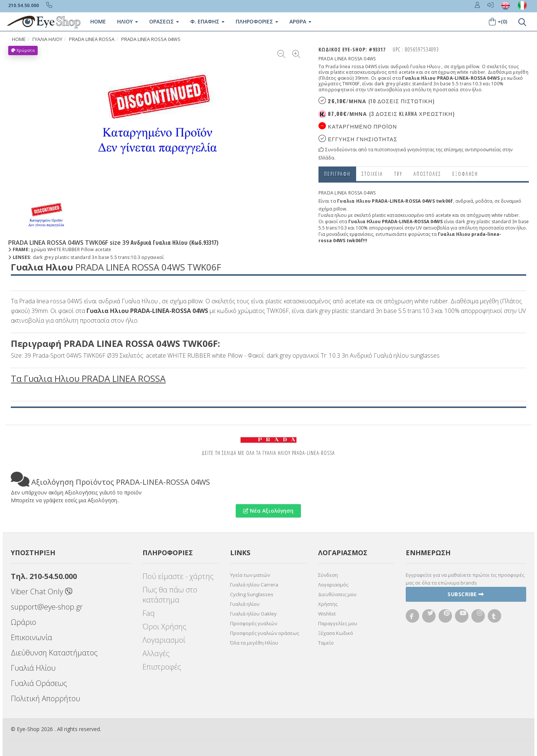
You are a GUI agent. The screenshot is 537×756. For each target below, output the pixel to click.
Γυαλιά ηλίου (245, 604)
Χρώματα (23, 50)
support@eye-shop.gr (47, 607)
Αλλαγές (156, 653)
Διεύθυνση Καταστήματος (54, 653)
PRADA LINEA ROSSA (92, 39)
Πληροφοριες (257, 21)
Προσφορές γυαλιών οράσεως (265, 633)
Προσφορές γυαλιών (254, 623)
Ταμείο (326, 643)
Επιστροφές (162, 667)
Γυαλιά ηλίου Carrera (254, 585)
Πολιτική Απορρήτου (45, 698)
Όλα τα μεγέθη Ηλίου (254, 643)
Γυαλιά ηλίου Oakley (253, 614)
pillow (340, 209)
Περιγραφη (337, 174)
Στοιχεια (372, 174)
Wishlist (327, 614)
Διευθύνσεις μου (337, 594)
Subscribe (466, 594)
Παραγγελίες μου (338, 623)
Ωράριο (23, 622)
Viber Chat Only (42, 591)
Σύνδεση (328, 575)
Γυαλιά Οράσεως (39, 683)
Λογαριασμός (333, 585)
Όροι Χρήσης (164, 627)
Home (98, 21)
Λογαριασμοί (164, 640)
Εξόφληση (465, 174)
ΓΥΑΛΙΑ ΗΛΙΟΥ (47, 39)
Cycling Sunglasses (252, 594)
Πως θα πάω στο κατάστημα (170, 595)
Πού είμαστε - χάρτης (178, 576)
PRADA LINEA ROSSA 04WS (151, 39)
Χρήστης (328, 604)
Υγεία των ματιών (250, 575)
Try (398, 174)
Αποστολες (427, 174)
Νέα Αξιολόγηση (268, 511)
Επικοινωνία (32, 637)
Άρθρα (300, 21)
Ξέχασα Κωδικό (336, 633)
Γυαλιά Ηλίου (33, 668)
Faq (149, 613)
